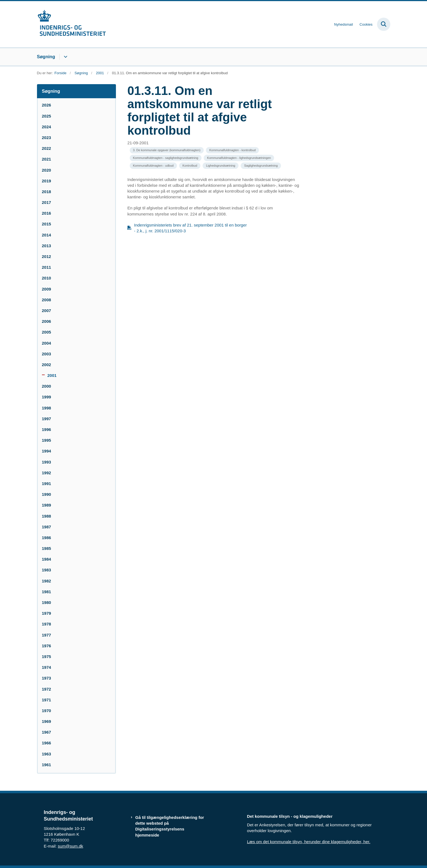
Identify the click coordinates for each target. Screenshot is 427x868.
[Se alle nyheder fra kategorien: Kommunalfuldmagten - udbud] (153, 166)
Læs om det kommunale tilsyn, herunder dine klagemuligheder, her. (309, 842)
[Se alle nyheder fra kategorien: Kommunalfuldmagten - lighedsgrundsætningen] (239, 158)
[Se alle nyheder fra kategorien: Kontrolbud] (190, 166)
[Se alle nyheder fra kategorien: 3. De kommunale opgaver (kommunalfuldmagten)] (167, 150)
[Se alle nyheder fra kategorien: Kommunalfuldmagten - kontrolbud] (232, 150)
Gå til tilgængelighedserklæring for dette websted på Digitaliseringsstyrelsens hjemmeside (170, 826)
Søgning (46, 57)
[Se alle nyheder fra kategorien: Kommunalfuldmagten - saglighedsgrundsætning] (166, 158)
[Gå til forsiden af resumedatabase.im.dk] (71, 24)
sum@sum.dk (70, 846)
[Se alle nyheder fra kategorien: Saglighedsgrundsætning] (261, 166)
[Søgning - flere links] (65, 57)
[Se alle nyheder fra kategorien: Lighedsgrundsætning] (221, 166)
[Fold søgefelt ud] (384, 24)
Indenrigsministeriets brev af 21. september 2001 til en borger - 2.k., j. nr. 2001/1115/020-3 (191, 228)
